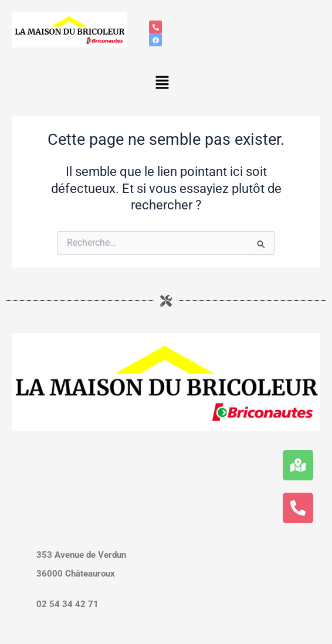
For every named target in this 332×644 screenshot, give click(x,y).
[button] (162, 83)
